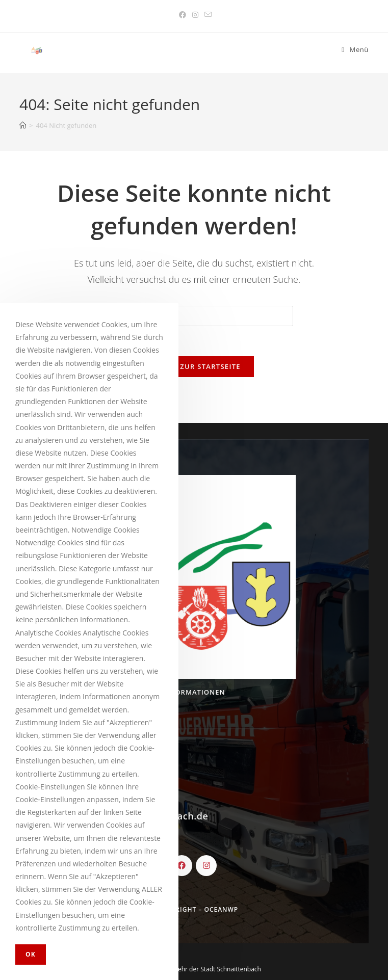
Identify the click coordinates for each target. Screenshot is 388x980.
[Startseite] (23, 125)
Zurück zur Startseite (194, 367)
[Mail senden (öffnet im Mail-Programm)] (206, 15)
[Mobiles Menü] (355, 50)
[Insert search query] (194, 316)
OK (31, 954)
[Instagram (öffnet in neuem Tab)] (195, 15)
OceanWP (221, 909)
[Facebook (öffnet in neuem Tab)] (183, 15)
